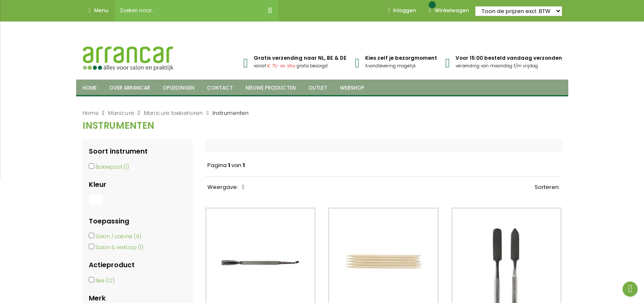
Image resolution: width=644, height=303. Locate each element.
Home (91, 113)
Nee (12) (105, 280)
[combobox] (188, 11)
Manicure (121, 113)
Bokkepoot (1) (112, 167)
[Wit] (97, 205)
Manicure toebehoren (174, 113)
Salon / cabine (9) (118, 236)
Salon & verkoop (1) (119, 247)
